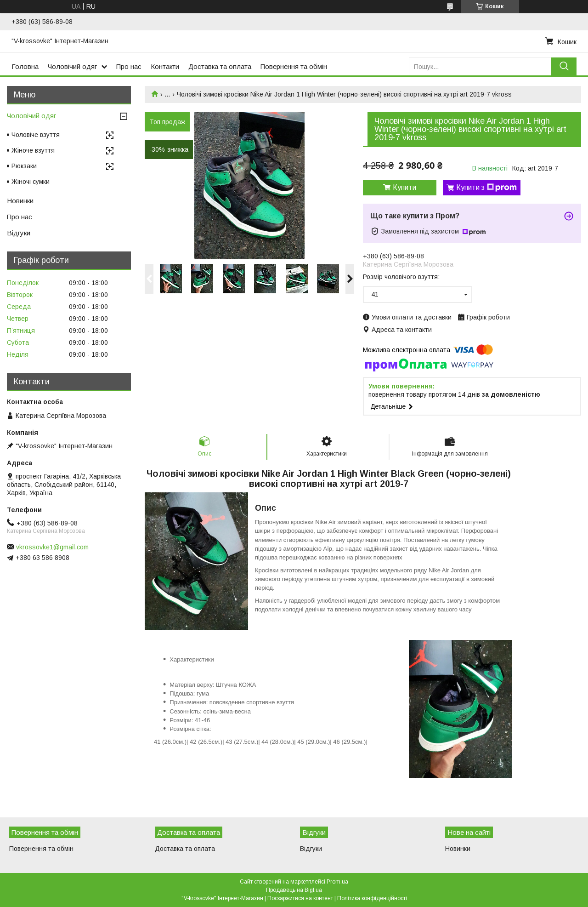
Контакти (165, 66)
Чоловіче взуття (36, 135)
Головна (25, 66)
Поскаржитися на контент (300, 898)
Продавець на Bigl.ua (294, 890)
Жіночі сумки (31, 182)
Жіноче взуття (33, 150)
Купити (404, 187)
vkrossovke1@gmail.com (52, 547)
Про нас (129, 66)
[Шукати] (564, 66)
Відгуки (19, 233)
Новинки (20, 201)
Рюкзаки (24, 166)
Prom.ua (337, 882)
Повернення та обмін (294, 66)
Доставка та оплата (220, 66)
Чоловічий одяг (72, 66)
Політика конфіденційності (372, 898)
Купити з (486, 188)
